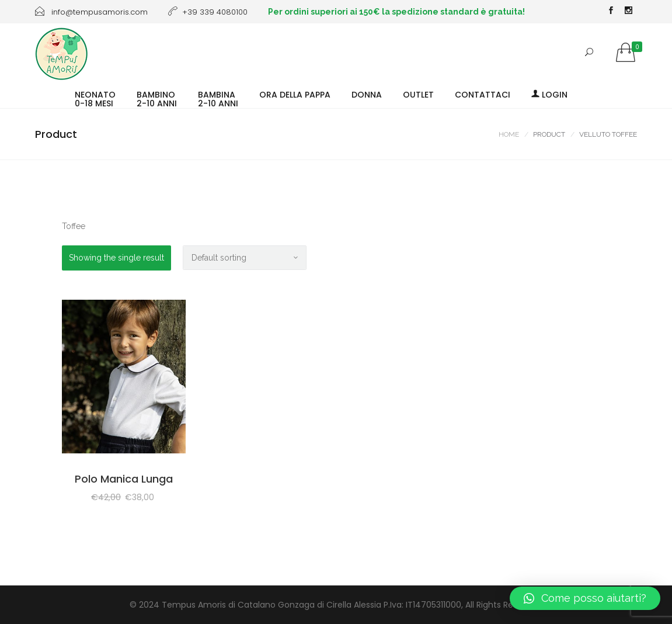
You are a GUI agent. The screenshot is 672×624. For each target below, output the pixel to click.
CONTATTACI (483, 94)
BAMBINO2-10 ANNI (157, 98)
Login (549, 94)
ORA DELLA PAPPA (295, 94)
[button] (585, 598)
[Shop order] (245, 258)
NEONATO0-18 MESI (95, 98)
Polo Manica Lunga (124, 479)
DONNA (367, 94)
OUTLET (418, 94)
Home (509, 134)
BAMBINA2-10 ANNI (218, 98)
